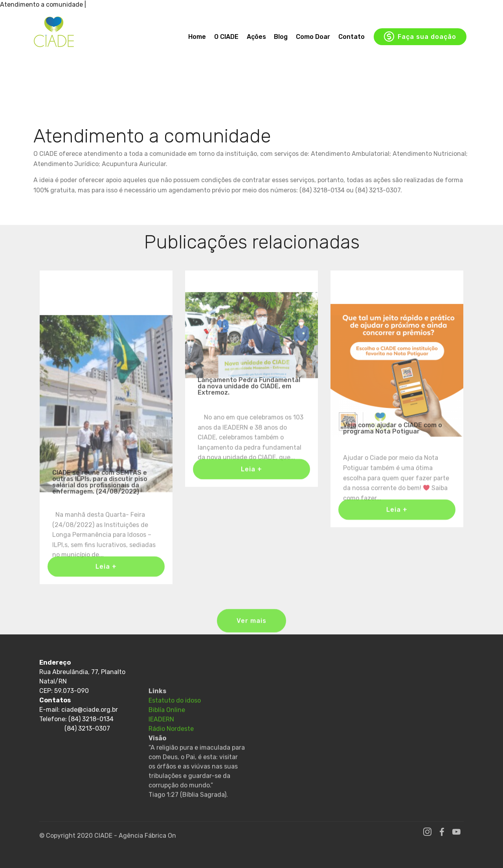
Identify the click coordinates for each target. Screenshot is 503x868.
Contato (352, 37)
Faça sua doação (420, 37)
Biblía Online (167, 740)
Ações (256, 37)
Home (197, 37)
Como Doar (313, 37)
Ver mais (251, 627)
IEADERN (161, 750)
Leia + (106, 572)
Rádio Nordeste (171, 759)
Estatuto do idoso (175, 731)
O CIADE (226, 37)
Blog (281, 37)
